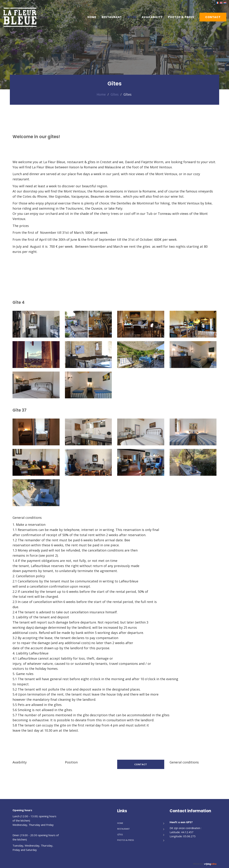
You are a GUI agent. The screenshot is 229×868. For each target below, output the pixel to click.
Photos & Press (181, 17)
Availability (152, 17)
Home (92, 17)
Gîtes (132, 17)
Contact (213, 17)
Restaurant (112, 17)
